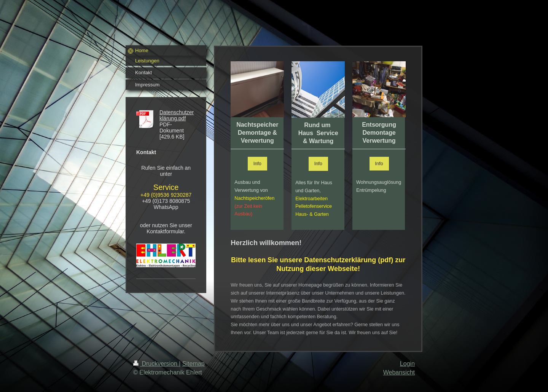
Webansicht (399, 372)
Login (407, 364)
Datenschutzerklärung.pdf (177, 115)
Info (257, 164)
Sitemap (194, 364)
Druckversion (156, 364)
